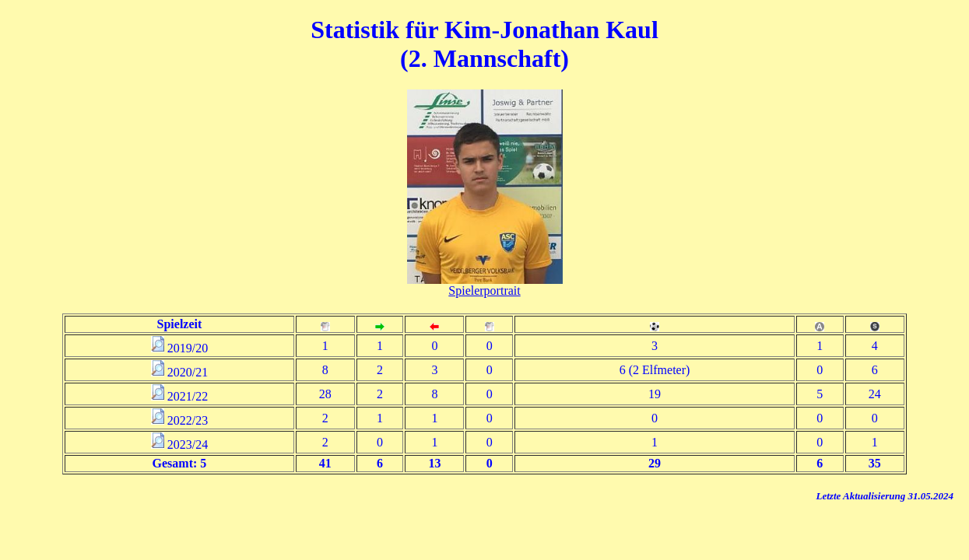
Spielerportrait (484, 290)
